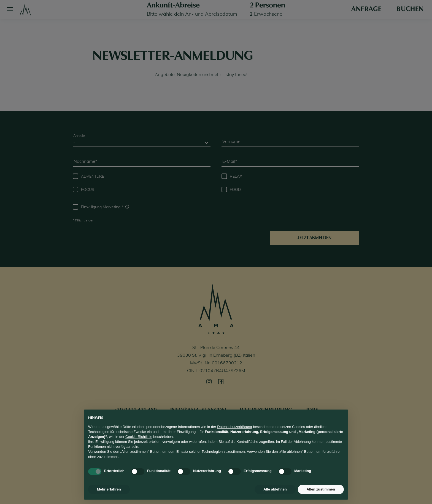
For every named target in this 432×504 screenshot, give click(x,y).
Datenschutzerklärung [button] (234, 427)
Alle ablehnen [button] (275, 489)
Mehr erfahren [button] (109, 489)
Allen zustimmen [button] (321, 489)
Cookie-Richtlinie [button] (139, 437)
